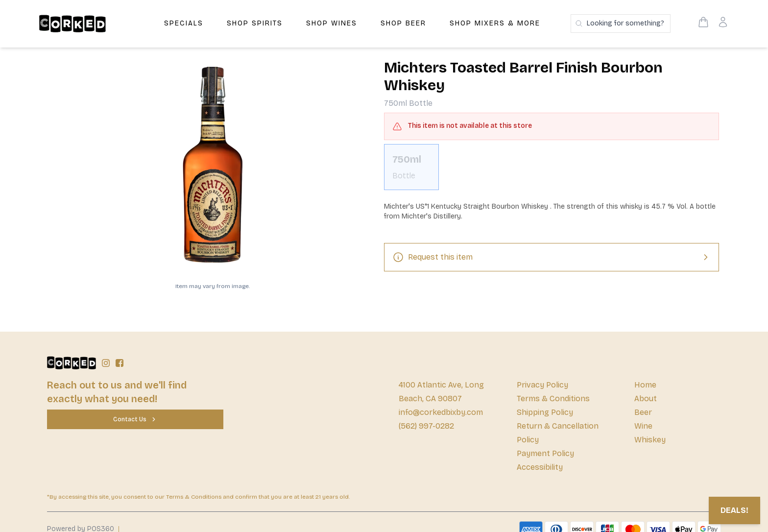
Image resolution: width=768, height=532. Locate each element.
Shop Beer (403, 23)
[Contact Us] (135, 419)
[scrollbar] (552, 171)
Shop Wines (332, 23)
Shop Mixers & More (495, 23)
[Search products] (621, 24)
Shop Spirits (255, 23)
